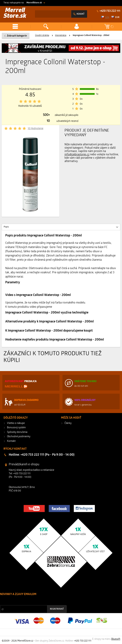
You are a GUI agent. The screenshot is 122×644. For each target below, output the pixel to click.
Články (68, 423)
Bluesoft (116, 639)
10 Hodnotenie (35, 129)
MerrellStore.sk (34, 3)
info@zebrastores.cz (77, 155)
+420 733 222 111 (110, 11)
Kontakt (11, 441)
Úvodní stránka (42, 35)
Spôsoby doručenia (17, 432)
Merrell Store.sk (15, 13)
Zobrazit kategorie (17, 36)
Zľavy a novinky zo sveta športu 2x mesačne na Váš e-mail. (30, 601)
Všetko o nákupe (16, 423)
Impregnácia (61, 35)
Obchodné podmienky (19, 437)
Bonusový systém (16, 428)
